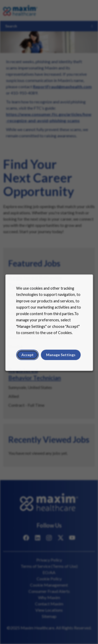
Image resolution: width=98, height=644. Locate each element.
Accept (28, 357)
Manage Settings (60, 357)
